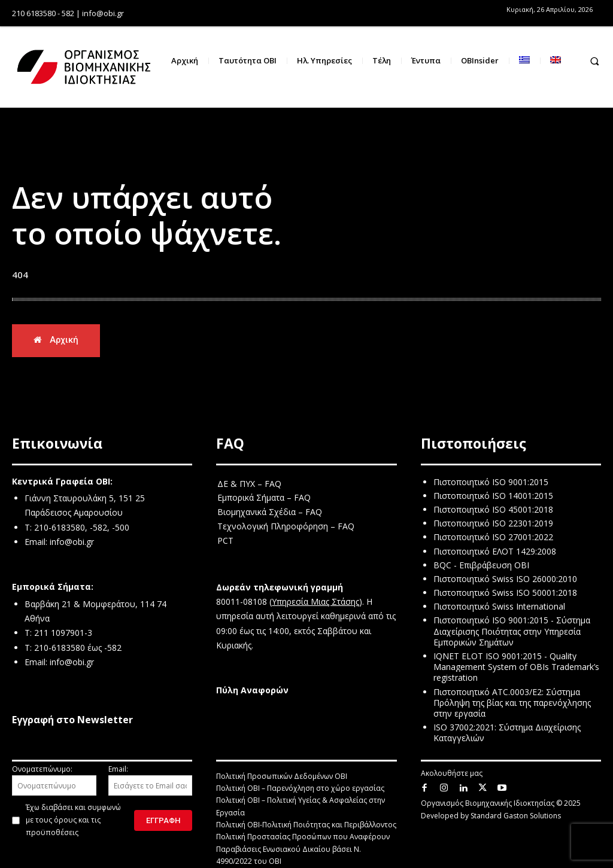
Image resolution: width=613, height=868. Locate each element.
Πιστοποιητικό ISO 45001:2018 (493, 510)
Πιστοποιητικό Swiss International (499, 607)
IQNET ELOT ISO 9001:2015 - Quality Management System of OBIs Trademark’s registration (516, 667)
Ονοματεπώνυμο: (54, 780)
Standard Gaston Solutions (516, 816)
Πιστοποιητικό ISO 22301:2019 (493, 524)
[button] (594, 61)
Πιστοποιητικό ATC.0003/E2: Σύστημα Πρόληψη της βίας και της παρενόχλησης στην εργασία (512, 703)
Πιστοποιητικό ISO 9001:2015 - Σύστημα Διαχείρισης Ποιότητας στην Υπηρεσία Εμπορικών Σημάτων (512, 631)
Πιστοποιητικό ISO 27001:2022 (493, 537)
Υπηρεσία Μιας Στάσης (315, 602)
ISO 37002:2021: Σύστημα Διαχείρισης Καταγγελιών (507, 733)
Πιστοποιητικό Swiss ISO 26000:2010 (505, 579)
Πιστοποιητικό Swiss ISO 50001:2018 (505, 593)
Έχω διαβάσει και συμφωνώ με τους (73, 820)
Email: (151, 780)
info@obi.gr (72, 542)
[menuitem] (524, 61)
